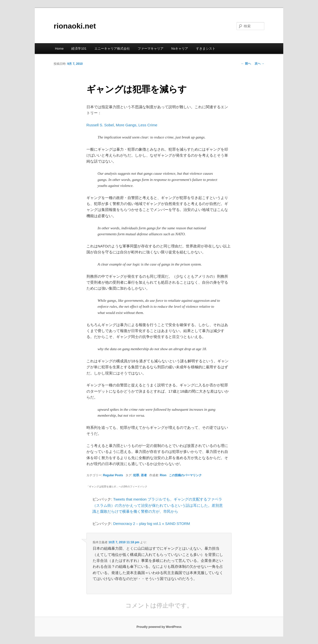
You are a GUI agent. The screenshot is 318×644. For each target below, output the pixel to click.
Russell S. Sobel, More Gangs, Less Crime (122, 125)
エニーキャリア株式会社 (112, 49)
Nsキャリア (180, 49)
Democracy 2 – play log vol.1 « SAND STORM (152, 524)
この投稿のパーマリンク (185, 475)
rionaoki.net (75, 26)
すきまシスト (206, 49)
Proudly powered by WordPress (159, 627)
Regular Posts (113, 475)
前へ (246, 64)
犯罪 (136, 475)
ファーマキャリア (151, 49)
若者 (144, 475)
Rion (163, 475)
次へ (259, 64)
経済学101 (79, 49)
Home (59, 49)
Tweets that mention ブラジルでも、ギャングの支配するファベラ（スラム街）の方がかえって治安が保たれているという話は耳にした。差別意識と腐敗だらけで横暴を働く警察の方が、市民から (158, 505)
